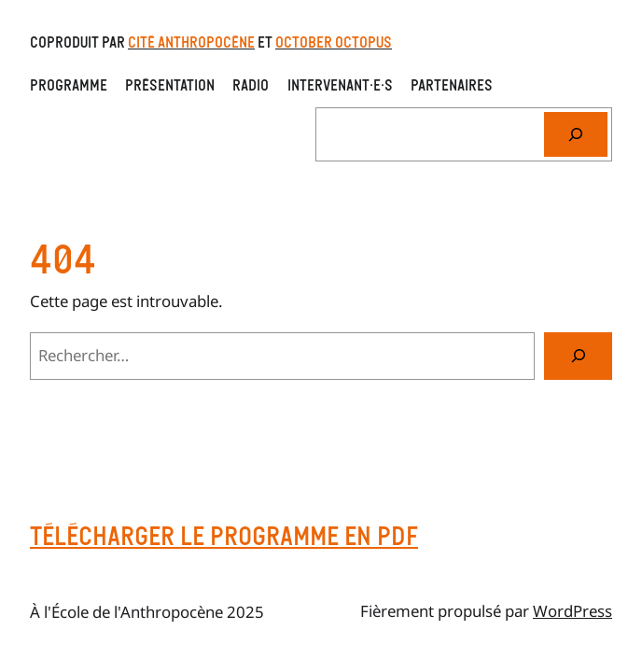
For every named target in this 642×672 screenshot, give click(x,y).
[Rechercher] (576, 134)
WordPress (572, 611)
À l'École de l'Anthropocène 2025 (147, 612)
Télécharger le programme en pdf (224, 536)
